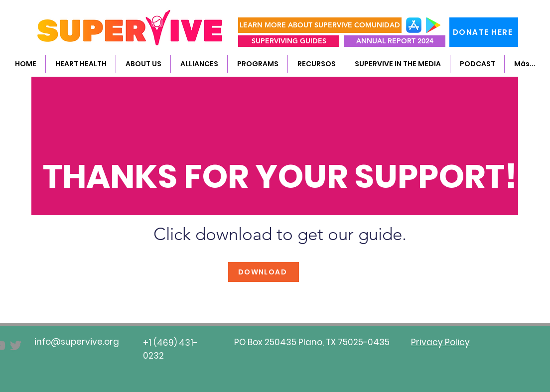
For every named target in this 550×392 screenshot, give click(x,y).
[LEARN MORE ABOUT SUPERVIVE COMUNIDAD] (320, 25)
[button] (143, 64)
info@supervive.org (77, 342)
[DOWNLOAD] (264, 272)
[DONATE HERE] (484, 32)
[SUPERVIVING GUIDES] (289, 41)
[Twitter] (16, 345)
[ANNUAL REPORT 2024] (395, 41)
